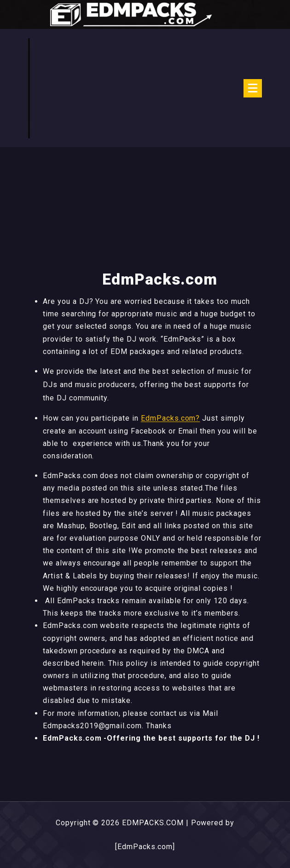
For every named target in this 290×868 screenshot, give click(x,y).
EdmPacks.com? (170, 418)
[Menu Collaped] (253, 88)
